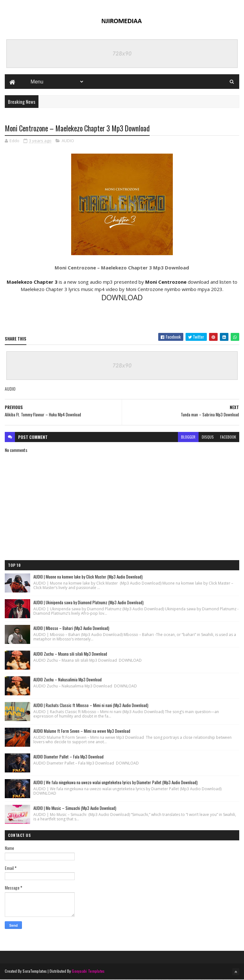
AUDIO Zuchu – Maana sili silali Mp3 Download (70, 654)
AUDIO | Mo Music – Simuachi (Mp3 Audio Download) (75, 808)
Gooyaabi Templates (88, 971)
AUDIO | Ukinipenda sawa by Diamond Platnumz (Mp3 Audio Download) (88, 603)
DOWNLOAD (122, 298)
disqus (208, 437)
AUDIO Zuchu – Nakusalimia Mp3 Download (68, 680)
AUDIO (68, 141)
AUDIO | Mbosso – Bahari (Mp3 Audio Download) (71, 628)
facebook (228, 437)
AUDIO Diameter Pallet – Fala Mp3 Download (68, 757)
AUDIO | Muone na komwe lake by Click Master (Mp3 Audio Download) (88, 577)
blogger (188, 437)
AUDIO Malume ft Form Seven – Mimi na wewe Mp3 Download (82, 731)
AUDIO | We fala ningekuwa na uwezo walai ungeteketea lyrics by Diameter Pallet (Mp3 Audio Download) (115, 783)
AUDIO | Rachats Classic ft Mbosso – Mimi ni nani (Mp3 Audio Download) (91, 705)
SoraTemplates (35, 971)
